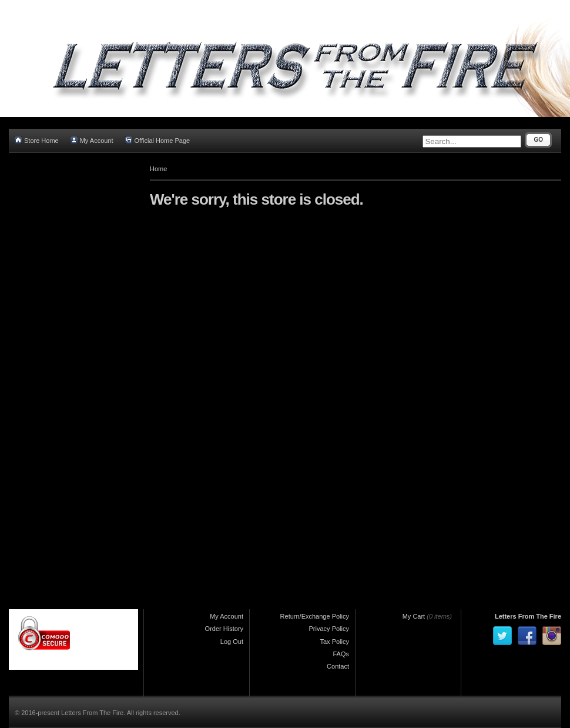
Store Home (37, 140)
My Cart (414, 616)
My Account (92, 140)
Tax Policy (334, 642)
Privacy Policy (329, 629)
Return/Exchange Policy (315, 616)
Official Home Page (158, 140)
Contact (338, 666)
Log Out (232, 642)
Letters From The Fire (528, 616)
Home (158, 169)
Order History (224, 629)
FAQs (341, 654)
